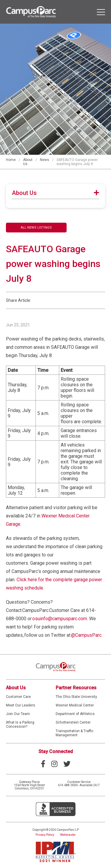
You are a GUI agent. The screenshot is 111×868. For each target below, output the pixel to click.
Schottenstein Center (73, 722)
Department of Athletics (75, 714)
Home (11, 160)
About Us (16, 688)
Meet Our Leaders (21, 705)
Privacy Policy (45, 835)
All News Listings (36, 228)
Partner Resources (76, 688)
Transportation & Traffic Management (75, 733)
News (45, 160)
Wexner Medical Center (75, 705)
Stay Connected (56, 751)
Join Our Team (18, 714)
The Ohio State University (76, 697)
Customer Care (18, 697)
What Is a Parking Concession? (20, 724)
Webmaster (68, 835)
